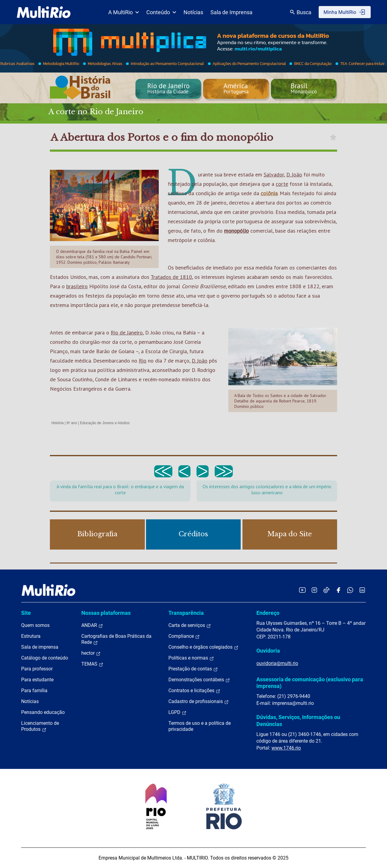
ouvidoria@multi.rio (277, 663)
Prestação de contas (193, 669)
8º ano (72, 423)
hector (91, 653)
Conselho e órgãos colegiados (203, 647)
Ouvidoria (268, 651)
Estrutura (31, 636)
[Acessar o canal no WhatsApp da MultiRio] (350, 590)
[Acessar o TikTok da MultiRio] (326, 590)
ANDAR (92, 625)
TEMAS (92, 664)
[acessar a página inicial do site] (44, 12)
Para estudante (37, 680)
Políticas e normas (191, 658)
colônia (269, 193)
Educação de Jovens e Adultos (105, 423)
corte (282, 184)
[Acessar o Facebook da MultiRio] (338, 590)
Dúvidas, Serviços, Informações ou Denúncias (298, 720)
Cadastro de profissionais (199, 702)
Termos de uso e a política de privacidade (200, 726)
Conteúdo (161, 12)
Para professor (37, 669)
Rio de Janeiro (127, 332)
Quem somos (35, 625)
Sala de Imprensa (231, 12)
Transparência (186, 613)
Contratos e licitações (194, 691)
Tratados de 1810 (171, 277)
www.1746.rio (286, 748)
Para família (34, 691)
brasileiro (77, 286)
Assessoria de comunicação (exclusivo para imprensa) (310, 683)
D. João (294, 174)
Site (26, 613)
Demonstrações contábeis (199, 680)
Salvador (274, 174)
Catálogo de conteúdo (45, 658)
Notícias (193, 12)
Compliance (184, 636)
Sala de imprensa (40, 647)
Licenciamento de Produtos (40, 726)
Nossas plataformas (106, 613)
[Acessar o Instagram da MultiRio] (314, 590)
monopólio (236, 231)
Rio (143, 361)
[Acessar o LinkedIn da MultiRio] (362, 590)
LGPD (177, 712)
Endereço (268, 613)
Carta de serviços (190, 625)
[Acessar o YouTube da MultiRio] (302, 590)
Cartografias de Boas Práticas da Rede (116, 639)
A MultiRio (124, 12)
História (58, 423)
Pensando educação (43, 712)
